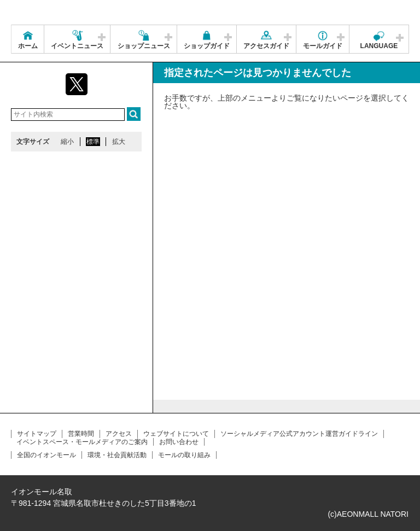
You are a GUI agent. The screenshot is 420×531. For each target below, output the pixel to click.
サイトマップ (37, 434)
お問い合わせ (179, 442)
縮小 (67, 142)
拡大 (119, 142)
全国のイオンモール (46, 455)
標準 (93, 142)
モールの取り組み (184, 455)
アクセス (119, 434)
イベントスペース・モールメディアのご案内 (82, 442)
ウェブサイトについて (176, 434)
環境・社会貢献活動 (117, 455)
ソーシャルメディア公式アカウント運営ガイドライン (299, 434)
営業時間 (81, 434)
